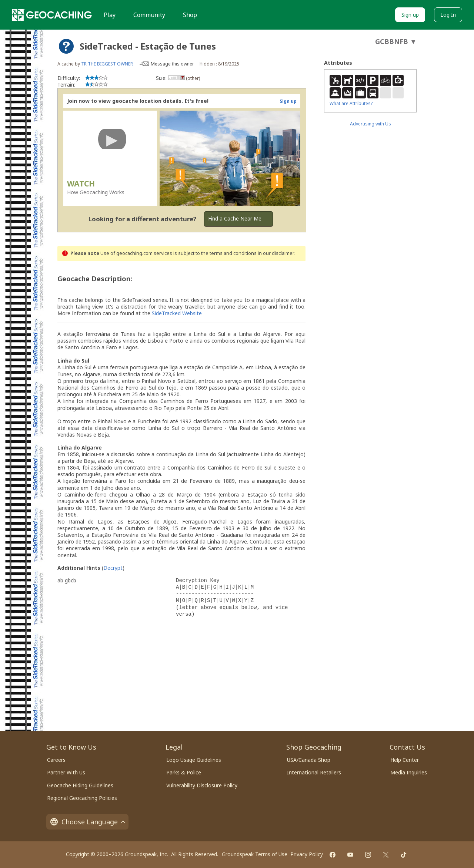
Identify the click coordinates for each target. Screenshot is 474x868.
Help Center (405, 760)
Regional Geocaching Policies (82, 798)
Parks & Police (184, 772)
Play (110, 15)
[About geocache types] (66, 46)
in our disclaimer (276, 253)
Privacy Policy (307, 854)
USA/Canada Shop (309, 760)
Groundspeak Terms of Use (255, 854)
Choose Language (87, 822)
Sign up (410, 15)
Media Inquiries (409, 772)
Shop (190, 15)
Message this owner (172, 64)
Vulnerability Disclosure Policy (202, 785)
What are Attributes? (351, 103)
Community (149, 15)
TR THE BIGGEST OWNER (107, 64)
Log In (448, 15)
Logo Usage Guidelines (194, 760)
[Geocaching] (52, 15)
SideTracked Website (177, 313)
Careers (56, 760)
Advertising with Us (370, 124)
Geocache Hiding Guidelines (80, 785)
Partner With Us (66, 772)
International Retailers (314, 772)
